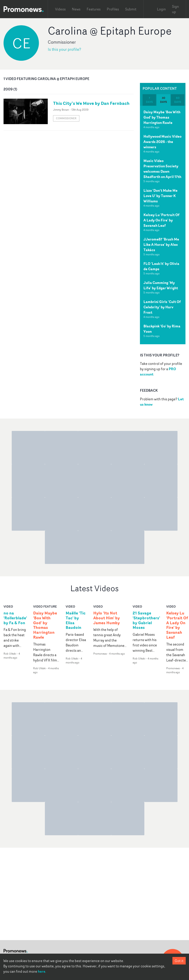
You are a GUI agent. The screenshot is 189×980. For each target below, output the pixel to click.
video (8, 606)
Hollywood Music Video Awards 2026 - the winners (162, 142)
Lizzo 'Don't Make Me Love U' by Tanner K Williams (160, 196)
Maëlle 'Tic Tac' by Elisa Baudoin (76, 620)
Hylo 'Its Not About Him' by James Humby (107, 618)
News (76, 9)
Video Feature (45, 606)
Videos (60, 9)
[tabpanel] (163, 225)
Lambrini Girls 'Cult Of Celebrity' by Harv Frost (162, 307)
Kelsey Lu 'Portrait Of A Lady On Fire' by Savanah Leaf (161, 220)
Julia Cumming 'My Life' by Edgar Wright (161, 285)
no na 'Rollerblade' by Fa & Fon (15, 618)
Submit (131, 9)
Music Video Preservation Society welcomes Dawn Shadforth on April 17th (162, 169)
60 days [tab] (178, 100)
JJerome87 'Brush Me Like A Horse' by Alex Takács (161, 245)
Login (161, 9)
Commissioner (66, 118)
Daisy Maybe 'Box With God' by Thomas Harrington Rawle (162, 117)
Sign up (175, 9)
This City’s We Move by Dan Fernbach (91, 103)
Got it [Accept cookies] (179, 961)
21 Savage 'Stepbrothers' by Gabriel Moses (146, 620)
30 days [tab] (163, 100)
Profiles (113, 9)
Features (94, 9)
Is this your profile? (64, 49)
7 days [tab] (149, 100)
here (42, 971)
